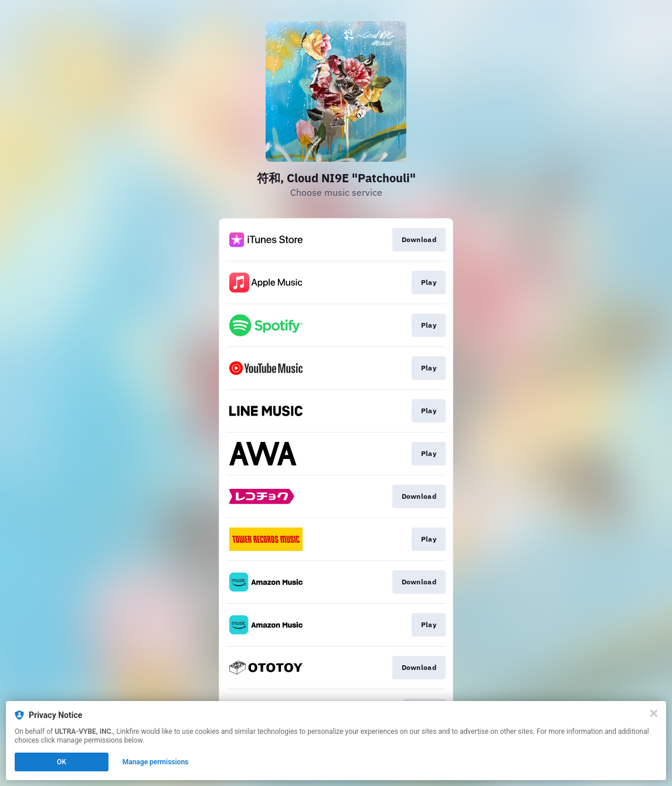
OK (62, 762)
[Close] (654, 713)
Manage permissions (156, 762)
